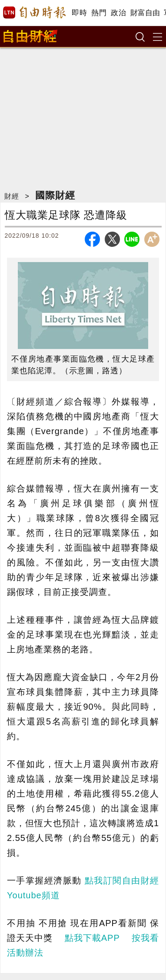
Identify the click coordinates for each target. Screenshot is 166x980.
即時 (79, 13)
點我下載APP (92, 938)
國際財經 (55, 195)
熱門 (99, 13)
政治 (118, 13)
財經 (12, 196)
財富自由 (145, 13)
